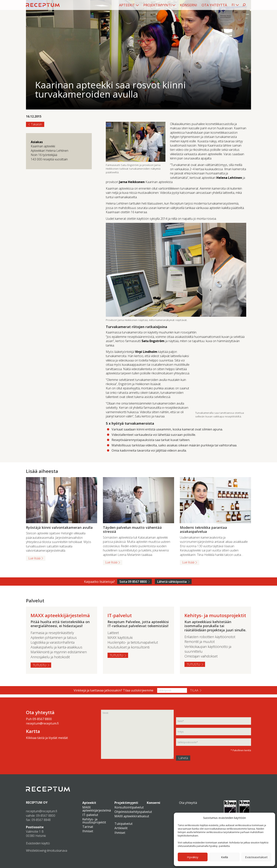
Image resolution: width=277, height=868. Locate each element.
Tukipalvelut (123, 824)
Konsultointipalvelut (129, 807)
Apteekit (127, 5)
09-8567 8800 (42, 719)
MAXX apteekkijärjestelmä (97, 809)
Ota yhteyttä (214, 5)
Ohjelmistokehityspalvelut (133, 812)
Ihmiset (88, 831)
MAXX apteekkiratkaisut (132, 816)
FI (233, 5)
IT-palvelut (90, 815)
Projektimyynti (157, 5)
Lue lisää (34, 558)
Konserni (188, 5)
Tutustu (40, 665)
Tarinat (88, 827)
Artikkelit (121, 828)
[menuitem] (129, 5)
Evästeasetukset (256, 857)
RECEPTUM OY (37, 803)
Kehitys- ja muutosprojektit (94, 821)
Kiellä (224, 857)
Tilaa (194, 690)
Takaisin (36, 124)
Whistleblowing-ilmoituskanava (47, 851)
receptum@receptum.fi (42, 723)
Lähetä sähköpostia (172, 582)
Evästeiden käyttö (38, 843)
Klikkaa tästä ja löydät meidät (47, 738)
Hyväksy (193, 857)
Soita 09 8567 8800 (133, 582)
